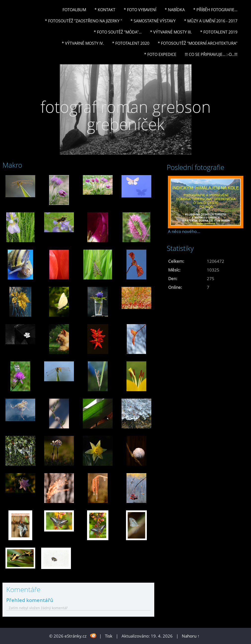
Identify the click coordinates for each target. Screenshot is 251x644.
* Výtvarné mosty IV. (83, 43)
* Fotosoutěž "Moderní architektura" (198, 43)
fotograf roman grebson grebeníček (126, 115)
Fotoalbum (74, 10)
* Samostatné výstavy (153, 21)
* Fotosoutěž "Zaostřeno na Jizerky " (83, 21)
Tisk (109, 636)
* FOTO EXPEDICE (160, 54)
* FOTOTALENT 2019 (219, 32)
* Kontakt (105, 10)
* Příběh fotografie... (215, 10)
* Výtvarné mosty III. (171, 32)
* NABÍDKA (175, 10)
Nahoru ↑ (191, 636)
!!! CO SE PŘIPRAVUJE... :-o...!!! (211, 54)
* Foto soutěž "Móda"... (118, 32)
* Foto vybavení (140, 10)
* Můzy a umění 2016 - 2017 (211, 21)
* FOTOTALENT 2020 (131, 43)
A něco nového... (184, 231)
